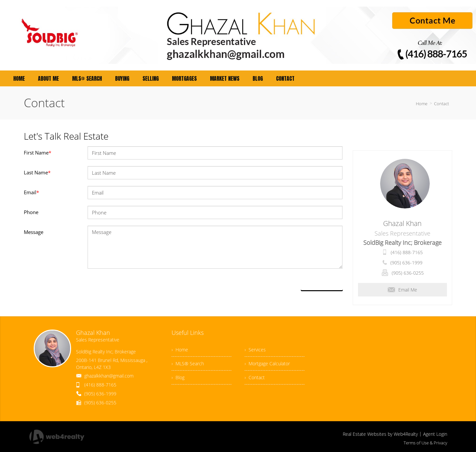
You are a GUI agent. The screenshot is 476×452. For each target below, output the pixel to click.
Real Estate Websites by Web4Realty (380, 434)
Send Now (322, 283)
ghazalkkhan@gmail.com (109, 376)
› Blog (178, 377)
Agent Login (435, 434)
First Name (38, 153)
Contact (441, 104)
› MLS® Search (188, 363)
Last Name (37, 172)
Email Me (402, 290)
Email (31, 192)
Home (422, 104)
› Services (255, 350)
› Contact (255, 377)
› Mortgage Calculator (267, 363)
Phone (31, 212)
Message (34, 232)
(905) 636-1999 (406, 263)
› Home (180, 350)
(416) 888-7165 (407, 252)
